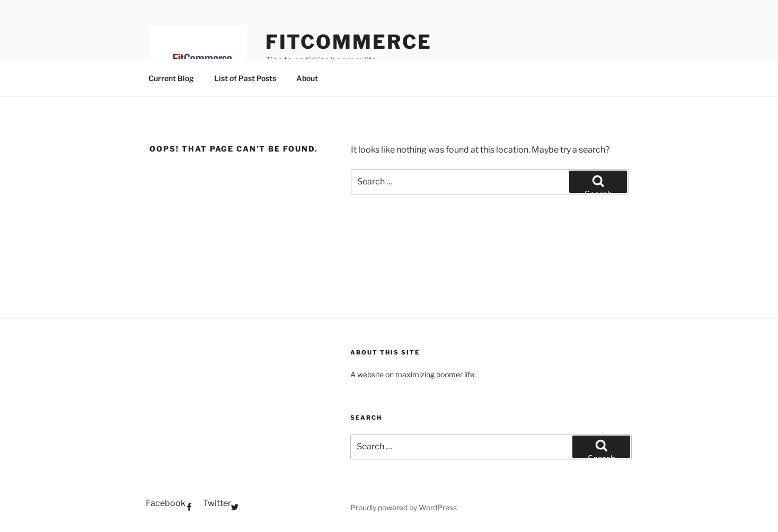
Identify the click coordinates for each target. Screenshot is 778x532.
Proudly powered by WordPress (404, 507)
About (307, 78)
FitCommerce (349, 42)
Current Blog (171, 78)
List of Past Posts (245, 78)
